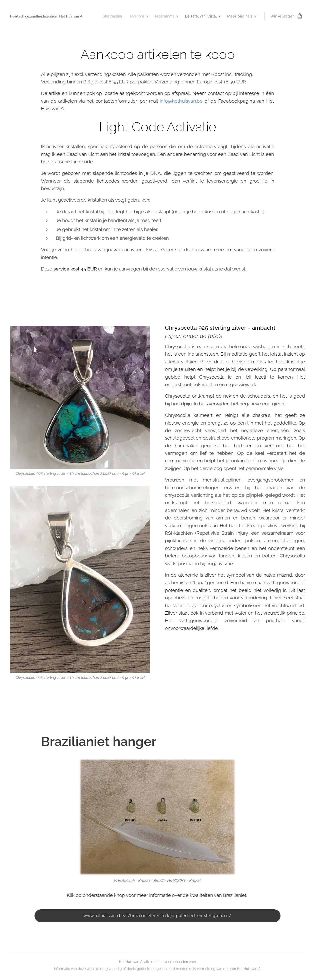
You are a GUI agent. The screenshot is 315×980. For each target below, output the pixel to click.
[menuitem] (106, 16)
